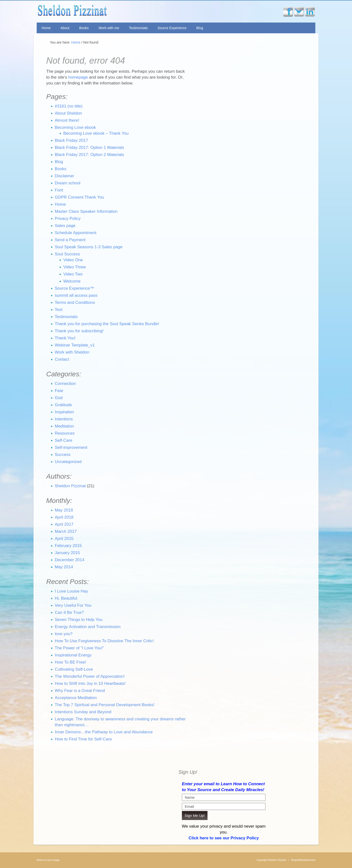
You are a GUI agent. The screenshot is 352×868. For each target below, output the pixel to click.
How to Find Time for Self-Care (83, 739)
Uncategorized (68, 462)
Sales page (65, 226)
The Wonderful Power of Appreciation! (90, 676)
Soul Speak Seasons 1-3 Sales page (89, 247)
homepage (78, 77)
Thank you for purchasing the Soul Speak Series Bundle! (107, 324)
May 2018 (64, 510)
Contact (62, 359)
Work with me (109, 28)
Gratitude (63, 405)
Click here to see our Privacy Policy (224, 838)
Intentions (64, 419)
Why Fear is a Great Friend (80, 691)
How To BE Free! (70, 662)
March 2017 (66, 531)
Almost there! (67, 120)
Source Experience (172, 28)
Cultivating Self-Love (74, 669)
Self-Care (64, 440)
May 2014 (64, 567)
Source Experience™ (74, 288)
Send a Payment (70, 240)
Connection (65, 384)
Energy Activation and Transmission (88, 627)
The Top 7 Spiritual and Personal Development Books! (105, 705)
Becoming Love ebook (75, 127)
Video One (73, 260)
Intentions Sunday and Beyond (83, 712)
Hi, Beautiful (66, 598)
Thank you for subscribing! (79, 331)
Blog (200, 28)
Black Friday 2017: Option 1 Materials (89, 148)
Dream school (68, 183)
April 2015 (64, 539)
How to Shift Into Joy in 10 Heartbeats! (90, 684)
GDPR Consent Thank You (79, 197)
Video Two (73, 274)
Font (59, 190)
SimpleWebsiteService (303, 860)
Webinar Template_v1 (75, 345)
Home (46, 28)
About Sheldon (68, 113)
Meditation (64, 426)
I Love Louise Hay (71, 591)
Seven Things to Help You (79, 620)
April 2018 (64, 517)
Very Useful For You (73, 605)
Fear (59, 391)
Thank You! (65, 338)
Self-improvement (71, 447)
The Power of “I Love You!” (79, 648)
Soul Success (67, 254)
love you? (64, 634)
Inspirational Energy (73, 655)
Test (59, 310)
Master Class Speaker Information (86, 211)
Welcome (72, 281)
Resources (65, 433)
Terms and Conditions (75, 303)
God (59, 398)
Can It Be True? (69, 612)
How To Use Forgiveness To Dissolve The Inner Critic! (104, 641)
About (65, 28)
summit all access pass (76, 295)
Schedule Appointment (76, 233)
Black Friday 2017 (71, 140)
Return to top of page (48, 860)
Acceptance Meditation (76, 698)
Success (63, 455)
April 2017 (64, 524)
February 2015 (68, 546)
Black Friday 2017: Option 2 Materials (89, 155)
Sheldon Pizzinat (108, 12)
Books (84, 28)
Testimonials (138, 28)
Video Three (75, 267)
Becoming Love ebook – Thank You (96, 133)
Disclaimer (64, 176)
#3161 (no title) (69, 106)
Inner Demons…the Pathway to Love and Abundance (104, 732)
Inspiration (64, 412)
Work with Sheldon (72, 352)
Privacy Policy (68, 219)
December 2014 (70, 560)
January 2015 (67, 553)
